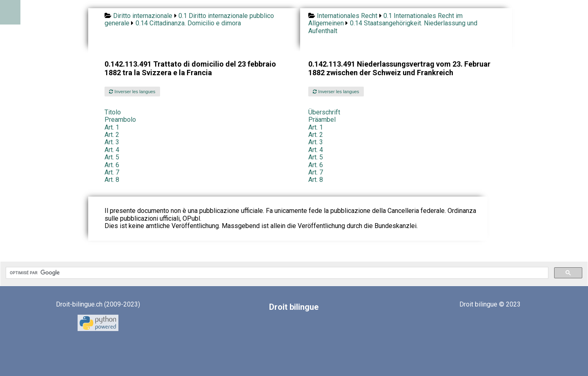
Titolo (113, 112)
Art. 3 (112, 142)
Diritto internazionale (143, 16)
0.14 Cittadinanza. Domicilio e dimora (188, 23)
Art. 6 (112, 165)
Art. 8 (112, 180)
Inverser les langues (132, 92)
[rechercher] (276, 273)
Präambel (322, 120)
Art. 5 (112, 157)
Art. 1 (112, 127)
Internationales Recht (347, 16)
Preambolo (120, 120)
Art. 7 (112, 172)
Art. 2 (112, 135)
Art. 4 (112, 150)
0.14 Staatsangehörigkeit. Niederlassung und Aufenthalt (393, 27)
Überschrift (324, 112)
